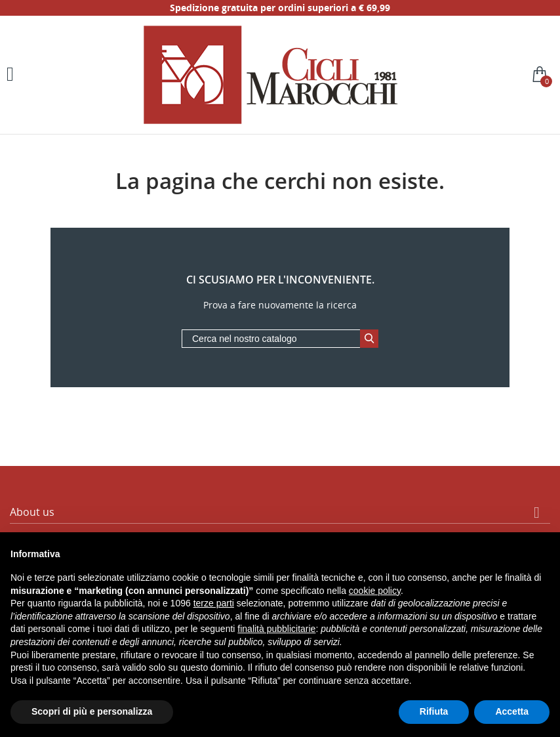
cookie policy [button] (375, 591)
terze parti (214, 603)
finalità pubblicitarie (276, 629)
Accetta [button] (512, 711)
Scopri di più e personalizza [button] (92, 711)
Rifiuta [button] (434, 711)
